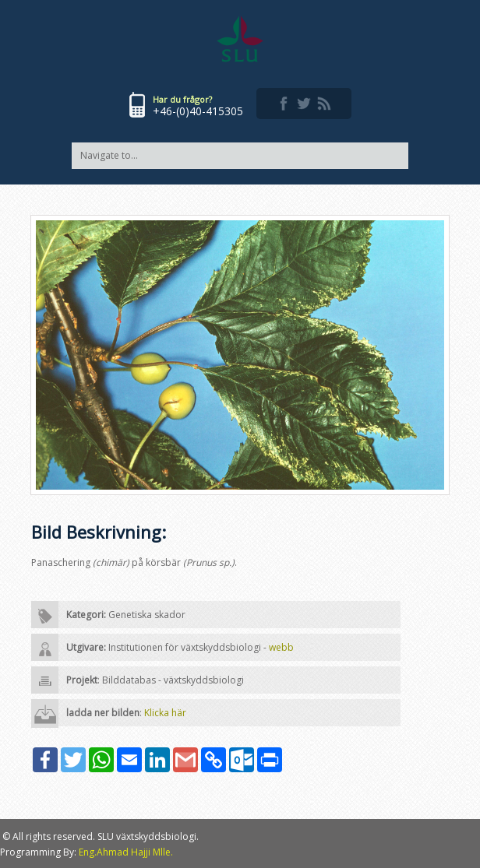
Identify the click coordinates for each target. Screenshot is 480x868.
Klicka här (165, 713)
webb (281, 647)
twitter (304, 104)
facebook (284, 104)
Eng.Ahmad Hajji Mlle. (126, 852)
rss (324, 104)
